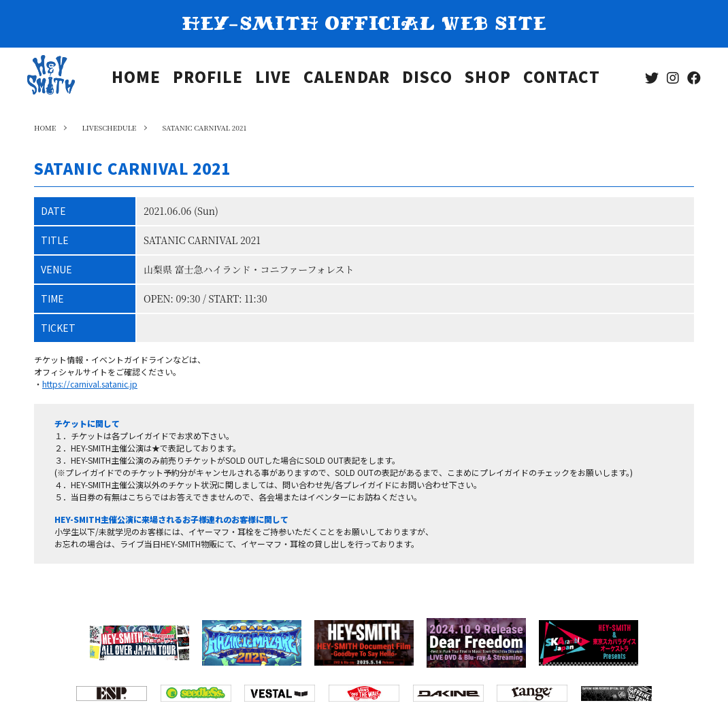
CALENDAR (347, 79)
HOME (136, 79)
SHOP (487, 79)
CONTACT (562, 79)
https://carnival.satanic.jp (90, 384)
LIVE (273, 79)
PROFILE (208, 79)
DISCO (428, 79)
